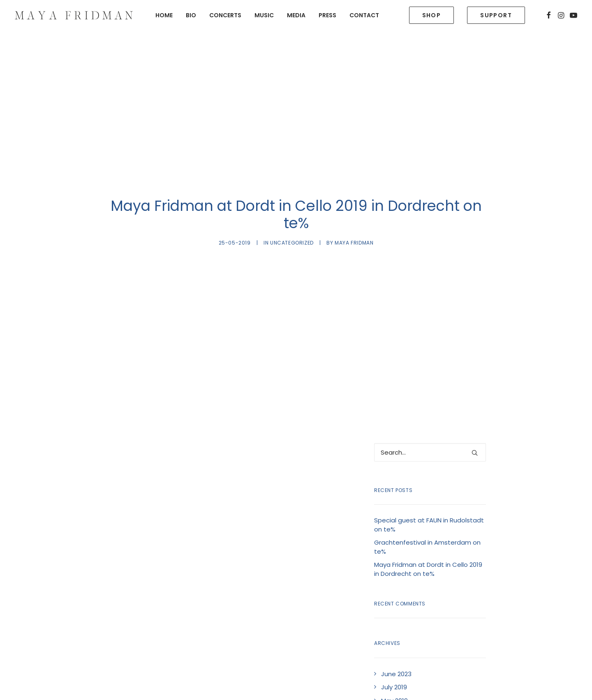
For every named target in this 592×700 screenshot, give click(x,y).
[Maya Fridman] (74, 15)
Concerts (225, 15)
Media (296, 15)
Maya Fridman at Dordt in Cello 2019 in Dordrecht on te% (428, 524)
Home (164, 15)
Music (264, 15)
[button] (549, 15)
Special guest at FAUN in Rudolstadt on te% (429, 480)
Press (327, 15)
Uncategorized (292, 221)
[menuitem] (164, 15)
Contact (364, 15)
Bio (191, 15)
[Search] (430, 408)
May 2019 (394, 656)
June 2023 (396, 629)
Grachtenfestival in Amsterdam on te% (427, 502)
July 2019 (394, 642)
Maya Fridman (354, 221)
